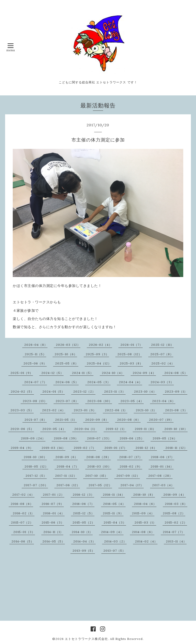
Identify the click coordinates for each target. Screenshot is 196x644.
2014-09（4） (112, 532)
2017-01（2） (54, 495)
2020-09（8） (97, 420)
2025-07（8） (162, 354)
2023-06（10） (100, 401)
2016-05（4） (114, 504)
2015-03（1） (145, 522)
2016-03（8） (176, 504)
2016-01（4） (54, 513)
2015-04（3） (115, 522)
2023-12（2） (84, 391)
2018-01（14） (162, 466)
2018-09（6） (67, 457)
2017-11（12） (66, 476)
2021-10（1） (146, 410)
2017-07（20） (36, 485)
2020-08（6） (129, 420)
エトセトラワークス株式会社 (86, 639)
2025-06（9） (35, 363)
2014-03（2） (115, 541)
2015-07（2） (22, 522)
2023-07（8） (67, 401)
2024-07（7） (36, 382)
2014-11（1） (53, 532)
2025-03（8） (131, 363)
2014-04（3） (84, 541)
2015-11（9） (113, 513)
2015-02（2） (176, 522)
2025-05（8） (67, 363)
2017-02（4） (23, 495)
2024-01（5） (54, 391)
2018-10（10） (35, 457)
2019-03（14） (53, 448)
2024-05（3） (99, 382)
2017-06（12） (68, 485)
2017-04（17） (132, 485)
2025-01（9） (22, 373)
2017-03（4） (163, 485)
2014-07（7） (174, 532)
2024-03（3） (162, 382)
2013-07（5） (114, 551)
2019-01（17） (116, 448)
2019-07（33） (99, 438)
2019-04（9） (22, 448)
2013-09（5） (84, 551)
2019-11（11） (145, 429)
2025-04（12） (99, 363)
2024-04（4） (131, 382)
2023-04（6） (164, 401)
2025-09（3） (97, 354)
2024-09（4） (144, 373)
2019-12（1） (116, 429)
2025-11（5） (35, 354)
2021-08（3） (176, 410)
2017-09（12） (128, 476)
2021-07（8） (36, 420)
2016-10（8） (144, 495)
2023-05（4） (132, 401)
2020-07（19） (161, 420)
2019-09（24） (33, 438)
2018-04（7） (68, 466)
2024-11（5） (83, 373)
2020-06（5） (22, 429)
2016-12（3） (83, 495)
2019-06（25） (132, 438)
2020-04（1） (86, 429)
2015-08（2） (174, 513)
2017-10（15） (97, 476)
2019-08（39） (66, 438)
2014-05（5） (54, 541)
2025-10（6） (66, 354)
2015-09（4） (143, 513)
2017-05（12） (100, 485)
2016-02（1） (24, 513)
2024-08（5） (176, 373)
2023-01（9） (85, 410)
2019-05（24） (165, 438)
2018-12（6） (146, 448)
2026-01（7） (132, 345)
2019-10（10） (176, 429)
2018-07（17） (131, 457)
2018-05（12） (36, 466)
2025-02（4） (163, 363)
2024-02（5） (22, 391)
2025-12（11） (162, 345)
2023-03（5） (22, 410)
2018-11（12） (176, 448)
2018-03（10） (99, 466)
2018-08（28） (99, 457)
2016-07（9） (53, 504)
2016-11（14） (114, 495)
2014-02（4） (146, 541)
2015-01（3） (24, 532)
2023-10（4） (145, 391)
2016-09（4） (175, 495)
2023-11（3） (115, 391)
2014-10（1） (82, 532)
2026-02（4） (100, 345)
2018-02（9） (131, 466)
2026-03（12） (68, 345)
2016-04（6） (145, 504)
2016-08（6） (22, 504)
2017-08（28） (160, 476)
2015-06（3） (53, 522)
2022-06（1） (116, 410)
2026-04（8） (36, 345)
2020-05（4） (54, 429)
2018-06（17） (163, 457)
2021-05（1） (66, 420)
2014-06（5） (23, 541)
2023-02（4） (54, 410)
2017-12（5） (36, 476)
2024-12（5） (52, 373)
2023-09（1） (176, 391)
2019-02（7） (85, 448)
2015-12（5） (84, 513)
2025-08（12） (130, 354)
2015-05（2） (84, 522)
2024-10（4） (113, 373)
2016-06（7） (83, 504)
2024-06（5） (67, 382)
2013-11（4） (176, 541)
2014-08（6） (143, 532)
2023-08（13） (35, 401)
